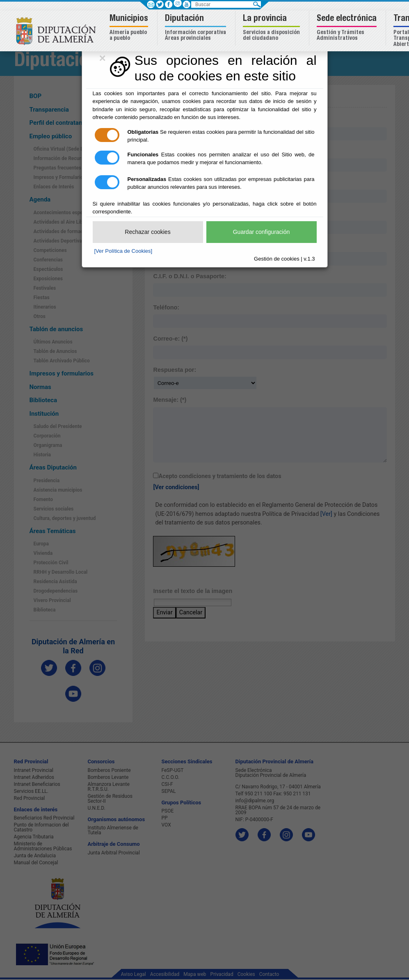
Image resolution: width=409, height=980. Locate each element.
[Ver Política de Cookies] (123, 251)
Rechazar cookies (147, 232)
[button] (130, 28)
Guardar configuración (262, 232)
